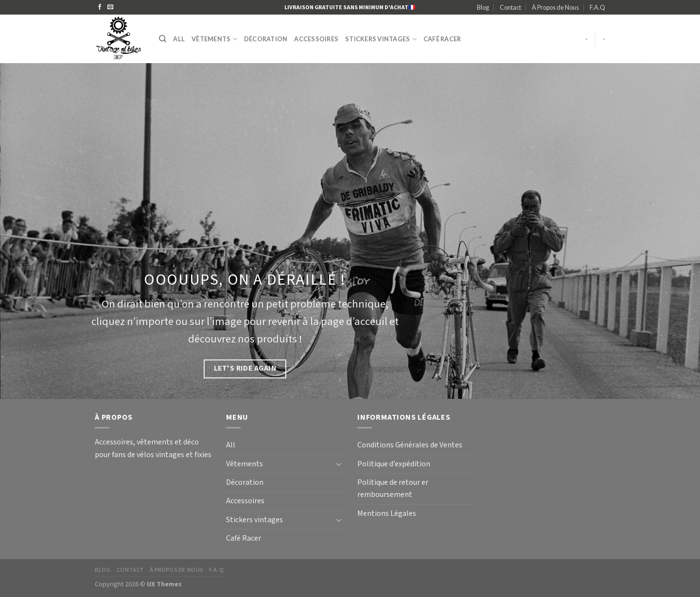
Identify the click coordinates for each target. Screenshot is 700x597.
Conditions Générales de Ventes (410, 445)
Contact (510, 7)
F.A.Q (597, 7)
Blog (483, 7)
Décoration (266, 39)
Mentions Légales (387, 514)
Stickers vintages (381, 39)
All (179, 39)
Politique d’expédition (394, 464)
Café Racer (442, 39)
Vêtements (214, 39)
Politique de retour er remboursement (393, 489)
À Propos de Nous (555, 7)
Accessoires (316, 39)
